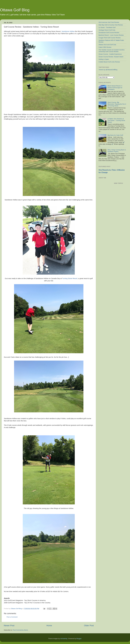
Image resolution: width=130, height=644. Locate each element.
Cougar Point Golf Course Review (110, 38)
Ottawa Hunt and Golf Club (107, 45)
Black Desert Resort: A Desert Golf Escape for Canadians (115, 88)
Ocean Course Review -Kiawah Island (111, 57)
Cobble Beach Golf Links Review (109, 62)
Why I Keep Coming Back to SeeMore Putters (117, 151)
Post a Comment (12, 617)
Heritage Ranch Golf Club (107, 30)
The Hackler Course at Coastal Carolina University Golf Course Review (112, 51)
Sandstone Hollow (68, 31)
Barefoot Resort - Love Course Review (111, 35)
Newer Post (9, 625)
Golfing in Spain (104, 59)
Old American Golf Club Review (109, 22)
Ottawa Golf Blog (15, 10)
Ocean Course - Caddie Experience (110, 54)
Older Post (89, 625)
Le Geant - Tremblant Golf (107, 27)
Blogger (79, 639)
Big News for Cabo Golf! (115, 135)
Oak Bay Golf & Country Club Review (111, 25)
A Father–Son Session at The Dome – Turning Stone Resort (116, 120)
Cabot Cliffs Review (105, 47)
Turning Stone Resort (70, 278)
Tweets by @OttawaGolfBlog (108, 70)
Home (49, 625)
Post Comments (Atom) (20, 630)
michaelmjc (64, 639)
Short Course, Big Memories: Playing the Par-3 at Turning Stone (117, 104)
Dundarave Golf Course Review (109, 33)
